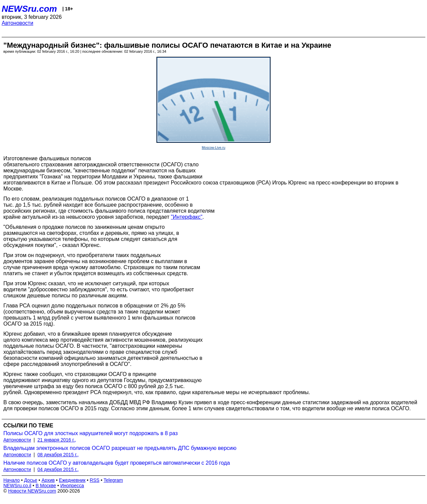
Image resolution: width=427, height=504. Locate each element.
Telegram (113, 480)
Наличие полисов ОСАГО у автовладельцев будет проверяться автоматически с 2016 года (117, 463)
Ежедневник (72, 480)
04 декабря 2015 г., (58, 469)
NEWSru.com (29, 9)
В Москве (46, 486)
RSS (94, 480)
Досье (31, 480)
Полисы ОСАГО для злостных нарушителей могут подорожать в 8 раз (90, 433)
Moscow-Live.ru (213, 148)
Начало (12, 480)
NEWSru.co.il (17, 486)
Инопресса (72, 486)
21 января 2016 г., (57, 440)
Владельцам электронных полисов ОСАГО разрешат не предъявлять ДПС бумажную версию (120, 448)
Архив (48, 480)
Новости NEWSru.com (32, 491)
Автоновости (17, 23)
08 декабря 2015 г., (58, 455)
